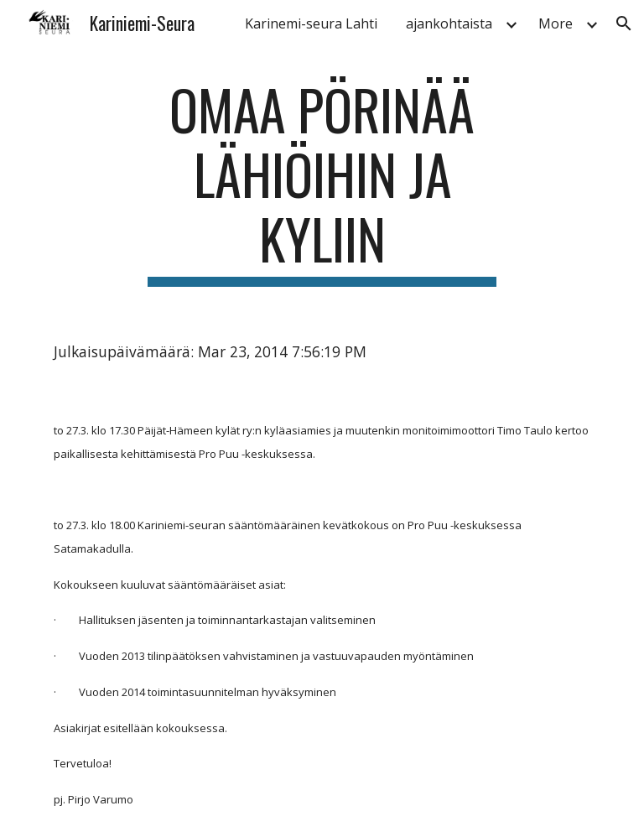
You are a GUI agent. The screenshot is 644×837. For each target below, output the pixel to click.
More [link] (556, 23)
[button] (624, 23)
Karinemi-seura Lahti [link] (311, 23)
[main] (322, 182)
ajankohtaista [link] (449, 23)
